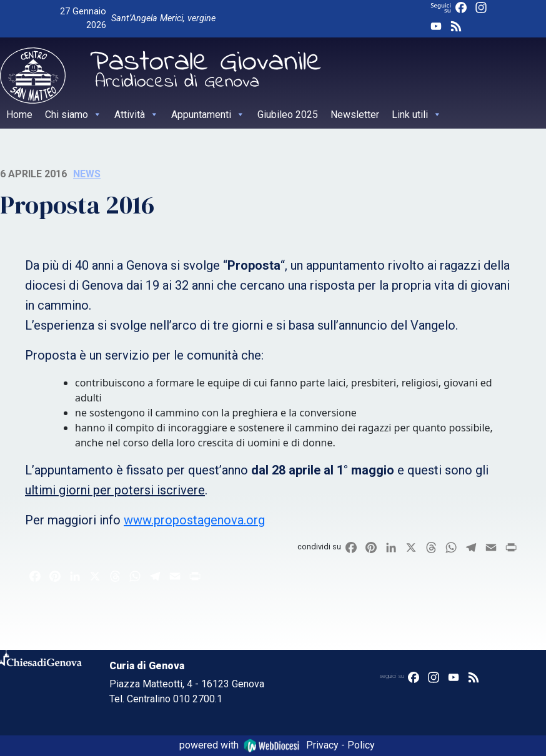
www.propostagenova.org (194, 520)
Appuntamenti (208, 115)
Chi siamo (73, 115)
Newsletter (355, 115)
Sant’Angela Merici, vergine (163, 18)
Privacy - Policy (340, 745)
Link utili (417, 115)
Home (19, 115)
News (87, 174)
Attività (136, 115)
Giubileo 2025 (288, 115)
